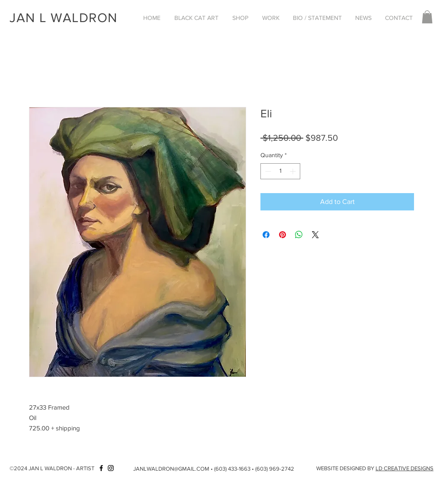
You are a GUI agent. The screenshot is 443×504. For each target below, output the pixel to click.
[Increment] (294, 171)
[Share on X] (315, 235)
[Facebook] (101, 468)
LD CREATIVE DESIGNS (404, 468)
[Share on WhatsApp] (299, 235)
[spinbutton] (280, 171)
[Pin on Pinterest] (282, 235)
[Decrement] (267, 171)
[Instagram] (111, 468)
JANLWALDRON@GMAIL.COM (171, 469)
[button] (196, 18)
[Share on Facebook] (266, 235)
